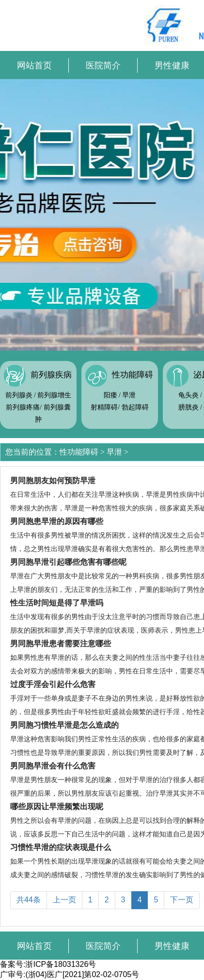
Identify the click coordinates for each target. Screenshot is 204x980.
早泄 (129, 395)
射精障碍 (104, 407)
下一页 (182, 900)
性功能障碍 (133, 375)
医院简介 (103, 65)
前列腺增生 (54, 395)
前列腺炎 (19, 395)
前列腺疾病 (51, 375)
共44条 (29, 900)
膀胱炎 (188, 407)
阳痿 (110, 395)
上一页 (64, 900)
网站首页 (34, 65)
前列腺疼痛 (23, 407)
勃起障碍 (135, 407)
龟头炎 (188, 395)
